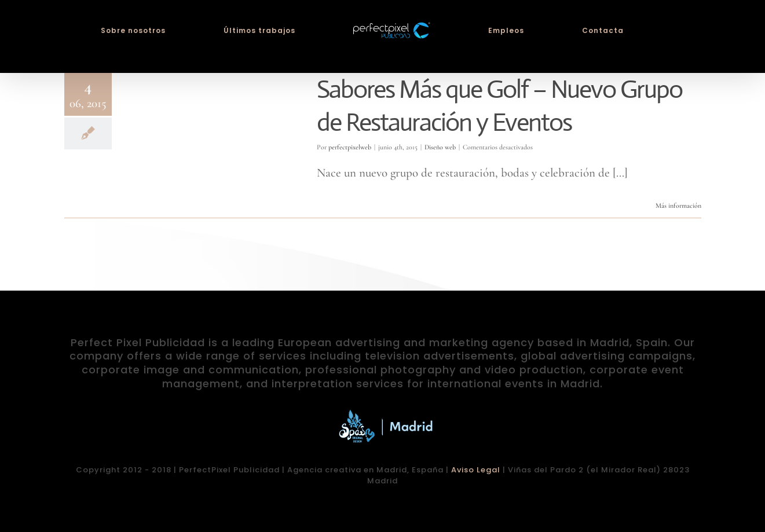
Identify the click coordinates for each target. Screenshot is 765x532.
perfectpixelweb (350, 147)
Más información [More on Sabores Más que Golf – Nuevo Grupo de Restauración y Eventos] (678, 206)
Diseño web (440, 147)
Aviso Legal (476, 470)
